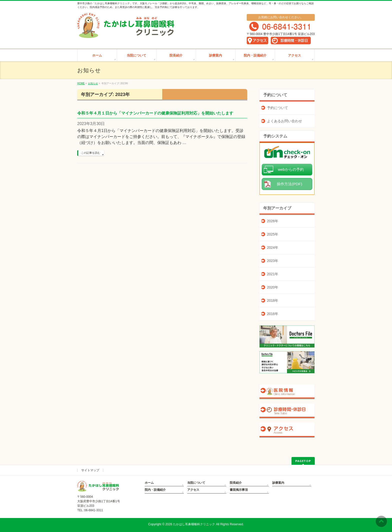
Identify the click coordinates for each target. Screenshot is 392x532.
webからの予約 (291, 169)
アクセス (193, 490)
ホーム (149, 483)
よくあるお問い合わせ (284, 121)
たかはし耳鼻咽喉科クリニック (194, 524)
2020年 (273, 287)
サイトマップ (90, 470)
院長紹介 (236, 483)
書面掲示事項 (239, 490)
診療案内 (278, 483)
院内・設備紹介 (155, 490)
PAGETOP (303, 461)
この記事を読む (91, 153)
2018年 (273, 300)
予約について (277, 108)
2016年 (273, 314)
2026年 (273, 221)
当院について (196, 483)
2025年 (273, 234)
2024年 (273, 247)
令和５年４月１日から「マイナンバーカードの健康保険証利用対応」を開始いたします (155, 113)
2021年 (273, 274)
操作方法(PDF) (289, 184)
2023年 (273, 261)
